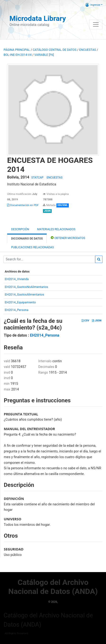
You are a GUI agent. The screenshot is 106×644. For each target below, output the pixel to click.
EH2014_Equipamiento (20, 302)
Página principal (17, 50)
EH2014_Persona (17, 310)
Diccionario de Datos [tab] (27, 239)
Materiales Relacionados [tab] (56, 229)
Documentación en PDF (23, 205)
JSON (97, 321)
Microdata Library (38, 18)
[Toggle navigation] (96, 24)
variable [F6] (44, 55)
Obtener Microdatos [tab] (68, 238)
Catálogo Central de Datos (55, 50)
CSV (85, 321)
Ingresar (93, 5)
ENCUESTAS (88, 50)
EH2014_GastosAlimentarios (24, 294)
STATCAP (37, 178)
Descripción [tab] (20, 229)
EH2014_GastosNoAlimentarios (26, 287)
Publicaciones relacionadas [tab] (32, 247)
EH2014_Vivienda (17, 279)
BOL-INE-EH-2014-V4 (18, 55)
